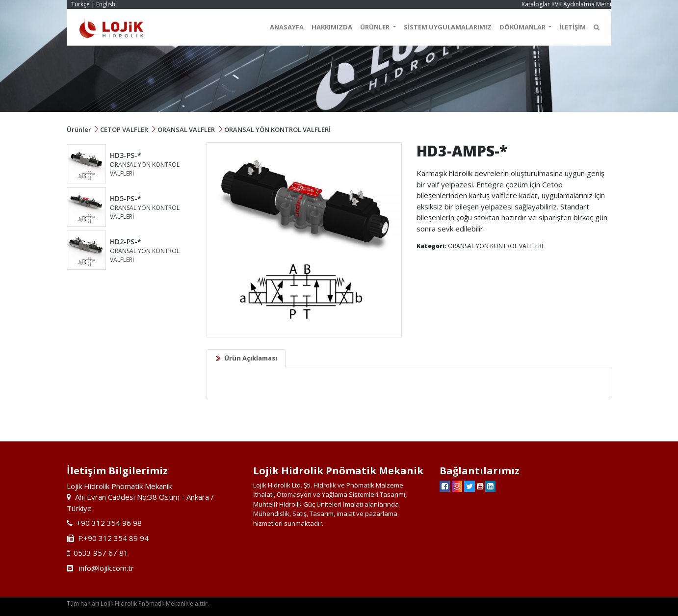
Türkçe (80, 4)
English (106, 4)
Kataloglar (536, 4)
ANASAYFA (287, 27)
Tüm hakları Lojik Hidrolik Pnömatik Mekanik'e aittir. (138, 603)
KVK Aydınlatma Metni (581, 4)
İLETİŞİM (573, 27)
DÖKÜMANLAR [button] (523, 27)
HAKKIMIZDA (332, 27)
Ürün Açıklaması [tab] (251, 358)
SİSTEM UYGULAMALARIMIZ (448, 27)
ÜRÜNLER (376, 27)
